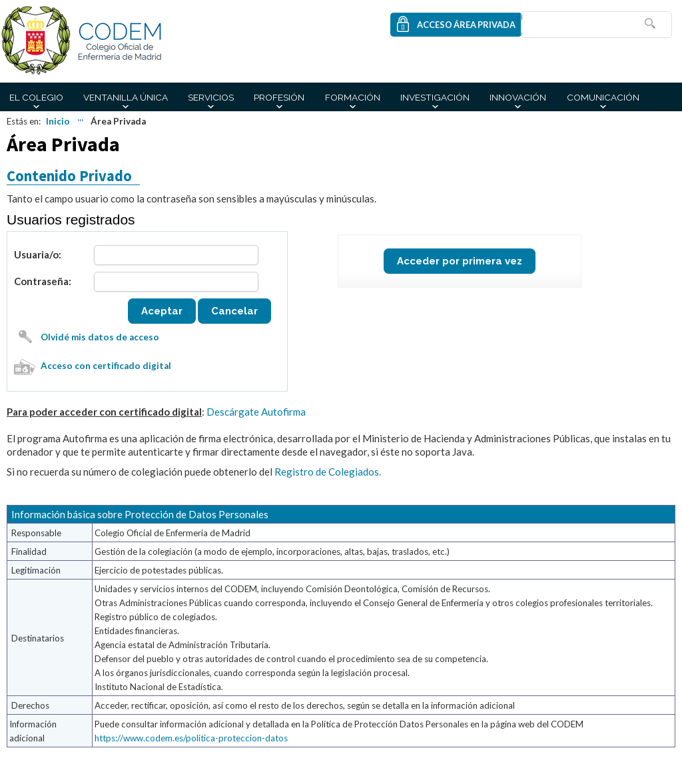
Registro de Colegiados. (328, 472)
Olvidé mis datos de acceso (100, 337)
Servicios (211, 97)
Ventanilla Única (126, 97)
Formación (353, 97)
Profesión (279, 97)
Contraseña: (43, 281)
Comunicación (603, 97)
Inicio (58, 121)
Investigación (435, 97)
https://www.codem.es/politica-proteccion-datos (191, 738)
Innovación (518, 97)
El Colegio (36, 97)
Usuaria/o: (38, 254)
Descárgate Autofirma (256, 412)
